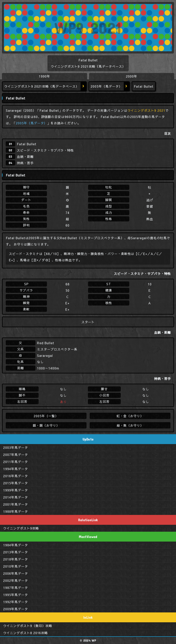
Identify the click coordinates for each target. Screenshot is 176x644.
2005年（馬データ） (106, 86)
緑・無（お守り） (130, 425)
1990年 (44, 76)
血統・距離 (25, 157)
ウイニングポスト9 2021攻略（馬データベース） (42, 86)
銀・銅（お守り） (46, 425)
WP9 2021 (88, 28)
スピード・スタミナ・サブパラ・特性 (45, 150)
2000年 (132, 76)
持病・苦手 (25, 163)
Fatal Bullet (27, 144)
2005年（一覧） (46, 416)
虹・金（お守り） (130, 416)
